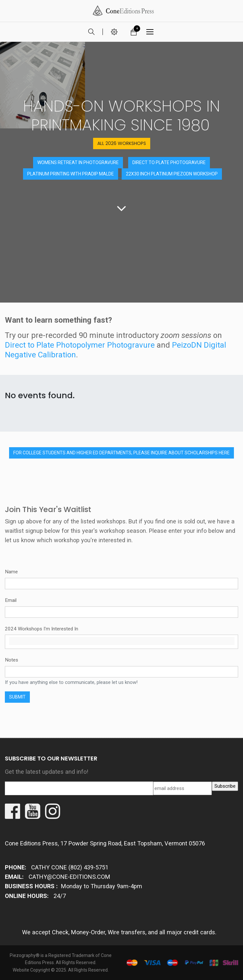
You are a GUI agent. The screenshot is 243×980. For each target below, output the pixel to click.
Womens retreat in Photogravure (78, 162)
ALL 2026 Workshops (122, 143)
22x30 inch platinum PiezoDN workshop (172, 174)
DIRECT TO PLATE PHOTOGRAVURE (169, 162)
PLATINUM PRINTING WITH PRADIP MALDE (71, 174)
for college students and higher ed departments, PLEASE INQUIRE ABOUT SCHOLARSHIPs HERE (121, 453)
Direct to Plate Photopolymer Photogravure (80, 345)
